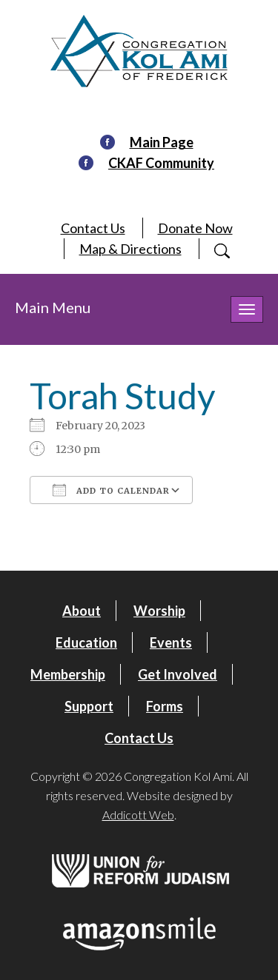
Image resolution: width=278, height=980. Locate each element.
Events (171, 642)
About (82, 611)
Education (86, 642)
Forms (165, 706)
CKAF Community (161, 163)
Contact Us (93, 228)
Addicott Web (138, 815)
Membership (68, 674)
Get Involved (178, 674)
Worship (159, 611)
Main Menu (53, 307)
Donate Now (195, 228)
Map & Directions (130, 249)
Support (89, 706)
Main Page (162, 142)
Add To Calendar (111, 490)
